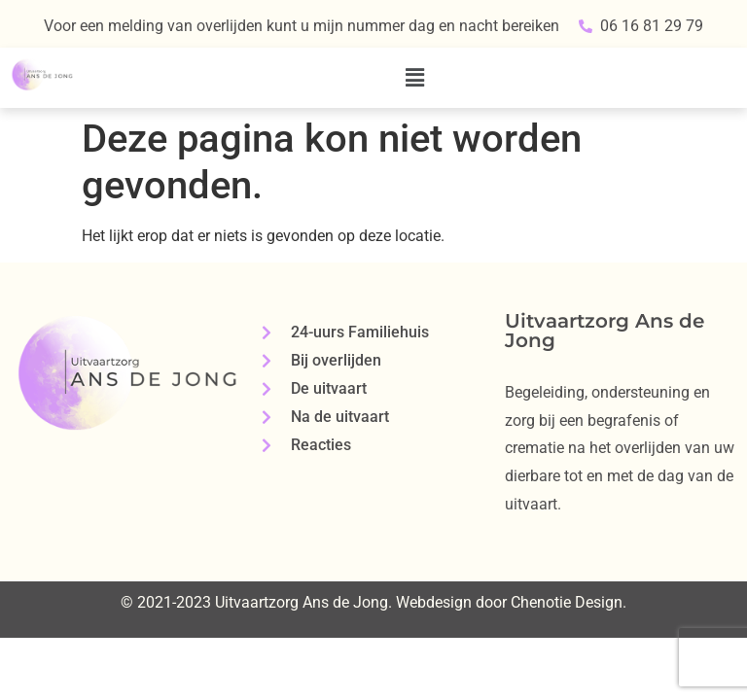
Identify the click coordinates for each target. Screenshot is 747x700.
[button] (415, 78)
